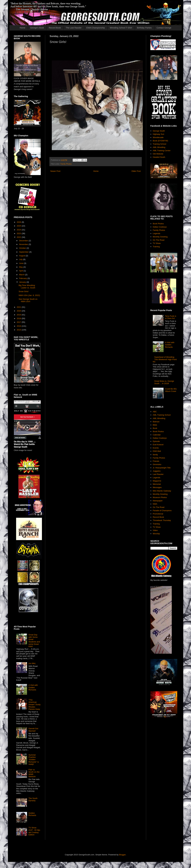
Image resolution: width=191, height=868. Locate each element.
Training (156, 247)
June (21, 263)
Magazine (157, 481)
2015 (19, 330)
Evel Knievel (158, 445)
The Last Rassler (74, 28)
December (24, 241)
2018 (19, 318)
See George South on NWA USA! (28, 300)
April (21, 271)
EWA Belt (157, 451)
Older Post (136, 171)
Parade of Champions (162, 510)
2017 (19, 322)
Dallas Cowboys (160, 227)
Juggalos (157, 471)
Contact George (164, 28)
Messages (157, 487)
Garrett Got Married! (33, 730)
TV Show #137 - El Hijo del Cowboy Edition (34, 831)
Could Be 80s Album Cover (171, 390)
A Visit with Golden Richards (33, 687)
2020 (19, 311)
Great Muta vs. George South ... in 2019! (164, 382)
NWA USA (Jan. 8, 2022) (29, 295)
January (23, 282)
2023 (19, 233)
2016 (19, 326)
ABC (155, 412)
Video (155, 530)
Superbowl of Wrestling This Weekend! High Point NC (165, 359)
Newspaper (158, 501)
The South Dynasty (33, 799)
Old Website (158, 154)
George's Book (37, 28)
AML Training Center (162, 151)
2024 (19, 230)
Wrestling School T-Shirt (121, 28)
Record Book (55, 28)
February (23, 278)
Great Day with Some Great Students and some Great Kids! (34, 641)
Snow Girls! (24, 291)
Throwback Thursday (162, 520)
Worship (156, 534)
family (155, 455)
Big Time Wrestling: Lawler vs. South (27, 287)
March (22, 275)
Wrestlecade (158, 137)
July (21, 259)
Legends (157, 233)
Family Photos (66, 164)
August (22, 256)
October (23, 248)
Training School (160, 144)
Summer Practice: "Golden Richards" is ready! (34, 760)
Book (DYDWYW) (160, 141)
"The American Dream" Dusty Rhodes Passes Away (34, 704)
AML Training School (162, 415)
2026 (19, 222)
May (21, 267)
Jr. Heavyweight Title (162, 468)
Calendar (157, 435)
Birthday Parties (144, 28)
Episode (156, 441)
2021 (19, 307)
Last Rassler (158, 474)
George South (159, 131)
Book (155, 428)
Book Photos (158, 224)
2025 (19, 226)
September (24, 252)
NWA (155, 504)
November (24, 244)
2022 (19, 237)
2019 (19, 315)
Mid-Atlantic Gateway (162, 491)
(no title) (32, 663)
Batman (156, 422)
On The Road (159, 240)
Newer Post (55, 171)
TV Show (157, 243)
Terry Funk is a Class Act (171, 317)
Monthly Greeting (160, 237)
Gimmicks (157, 464)
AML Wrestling (159, 147)
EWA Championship (96, 28)
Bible (155, 425)
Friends (156, 461)
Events (156, 448)
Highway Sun (159, 134)
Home (22, 28)
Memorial (157, 484)
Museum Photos (160, 497)
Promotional (158, 514)
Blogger (122, 855)
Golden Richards (32, 814)
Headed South (159, 157)
